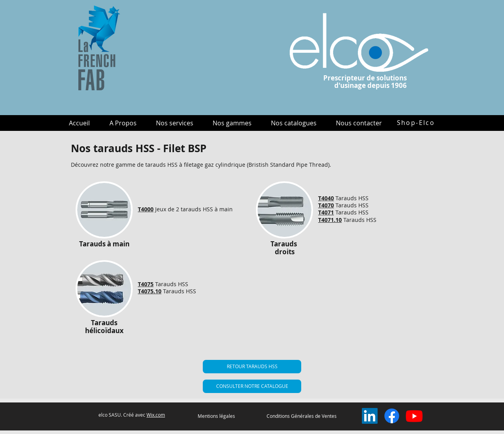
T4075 (146, 284)
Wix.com (156, 415)
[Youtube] (414, 416)
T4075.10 (150, 291)
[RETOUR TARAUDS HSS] (252, 367)
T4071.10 (330, 220)
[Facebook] (392, 416)
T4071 (326, 212)
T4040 (326, 198)
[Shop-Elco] (416, 123)
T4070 (326, 205)
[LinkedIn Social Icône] (370, 416)
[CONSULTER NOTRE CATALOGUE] (252, 386)
